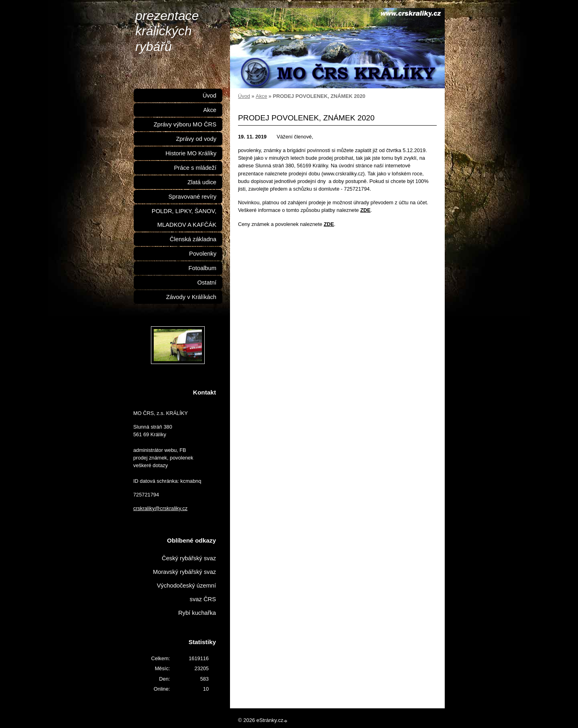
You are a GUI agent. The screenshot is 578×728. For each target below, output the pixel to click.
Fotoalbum (202, 268)
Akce (261, 96)
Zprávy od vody (196, 139)
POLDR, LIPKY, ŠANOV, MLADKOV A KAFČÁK (184, 218)
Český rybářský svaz (189, 558)
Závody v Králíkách (191, 297)
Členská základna (193, 239)
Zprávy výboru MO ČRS (185, 124)
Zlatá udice (202, 182)
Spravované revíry (192, 197)
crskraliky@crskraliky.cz (160, 508)
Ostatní (207, 283)
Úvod (244, 96)
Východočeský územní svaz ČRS (186, 592)
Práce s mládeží (195, 168)
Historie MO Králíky (191, 153)
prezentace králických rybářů (167, 31)
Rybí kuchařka (197, 613)
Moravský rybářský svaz (184, 572)
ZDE (365, 210)
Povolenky (203, 254)
